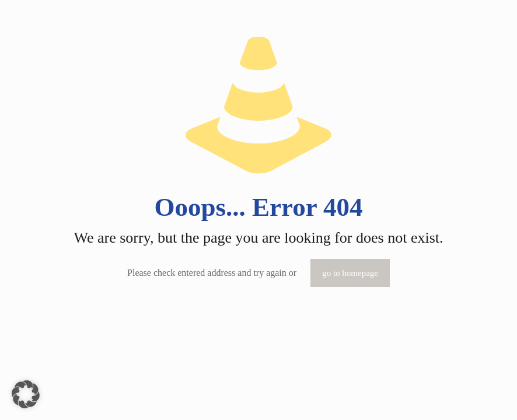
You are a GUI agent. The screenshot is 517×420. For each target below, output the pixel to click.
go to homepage (350, 273)
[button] (26, 394)
